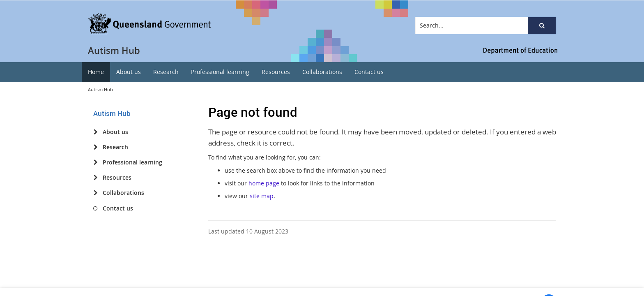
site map (262, 196)
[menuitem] (96, 72)
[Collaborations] (95, 193)
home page (264, 183)
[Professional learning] (95, 162)
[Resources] (95, 178)
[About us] (95, 132)
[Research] (95, 147)
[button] (542, 25)
